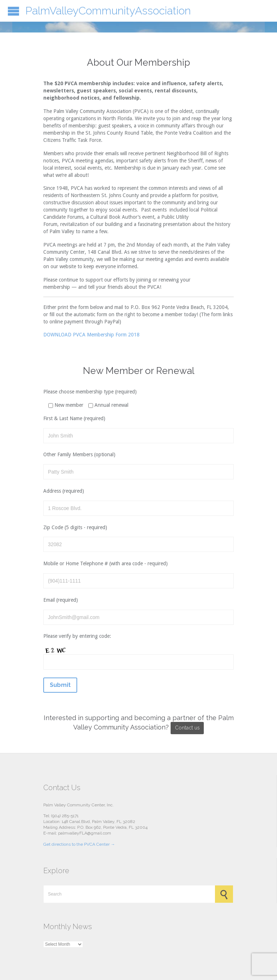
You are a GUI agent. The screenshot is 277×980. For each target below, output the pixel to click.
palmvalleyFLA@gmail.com (85, 833)
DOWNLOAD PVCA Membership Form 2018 (91, 335)
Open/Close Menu (14, 11)
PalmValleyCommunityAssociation (108, 11)
